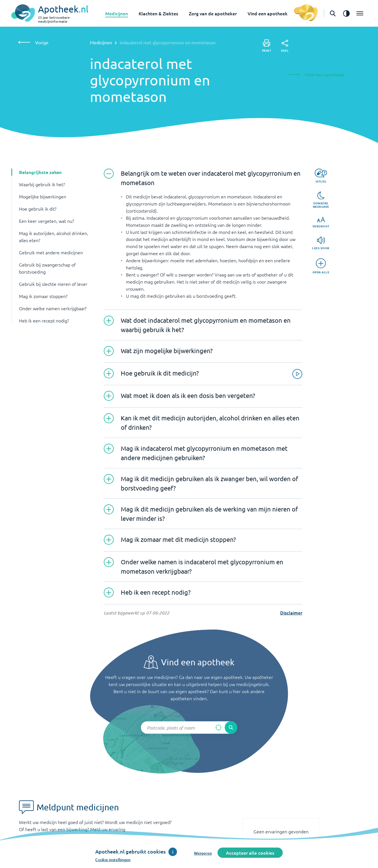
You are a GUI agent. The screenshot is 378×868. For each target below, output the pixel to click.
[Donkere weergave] (321, 200)
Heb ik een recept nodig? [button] (44, 320)
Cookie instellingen (113, 860)
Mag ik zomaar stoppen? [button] (43, 296)
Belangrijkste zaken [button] (40, 172)
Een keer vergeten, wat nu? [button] (47, 221)
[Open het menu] (360, 13)
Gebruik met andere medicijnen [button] (51, 252)
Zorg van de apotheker (213, 13)
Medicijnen (117, 13)
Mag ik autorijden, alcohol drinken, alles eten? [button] (54, 237)
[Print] (267, 46)
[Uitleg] (321, 176)
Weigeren (203, 853)
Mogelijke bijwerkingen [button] (43, 196)
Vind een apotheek (268, 13)
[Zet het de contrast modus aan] (346, 13)
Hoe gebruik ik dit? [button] (38, 209)
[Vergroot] (321, 222)
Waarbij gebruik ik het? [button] (42, 184)
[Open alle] (321, 266)
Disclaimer (291, 613)
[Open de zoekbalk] (333, 13)
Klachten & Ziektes (158, 13)
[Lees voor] (321, 243)
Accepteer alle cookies (250, 853)
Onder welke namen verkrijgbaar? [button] (53, 308)
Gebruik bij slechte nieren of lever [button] (53, 284)
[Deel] (285, 46)
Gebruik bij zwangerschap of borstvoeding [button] (47, 268)
